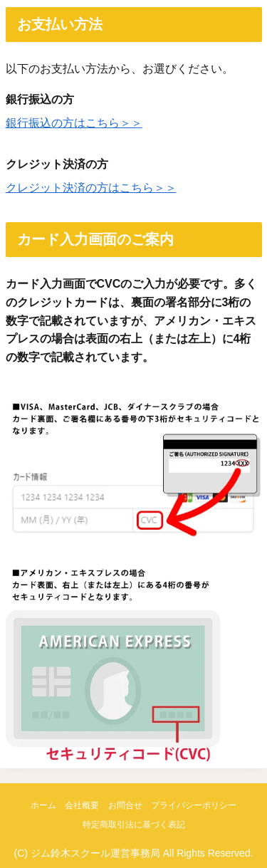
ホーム (43, 805)
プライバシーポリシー (194, 805)
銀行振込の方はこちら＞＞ (74, 123)
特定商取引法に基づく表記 (134, 825)
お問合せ (125, 805)
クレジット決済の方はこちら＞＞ (91, 188)
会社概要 (82, 805)
